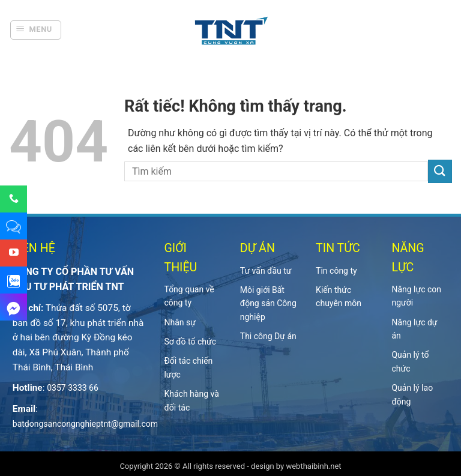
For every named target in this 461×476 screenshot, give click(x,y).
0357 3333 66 (73, 388)
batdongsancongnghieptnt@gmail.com (85, 424)
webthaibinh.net (313, 466)
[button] (36, 30)
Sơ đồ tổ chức (190, 342)
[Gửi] (440, 171)
